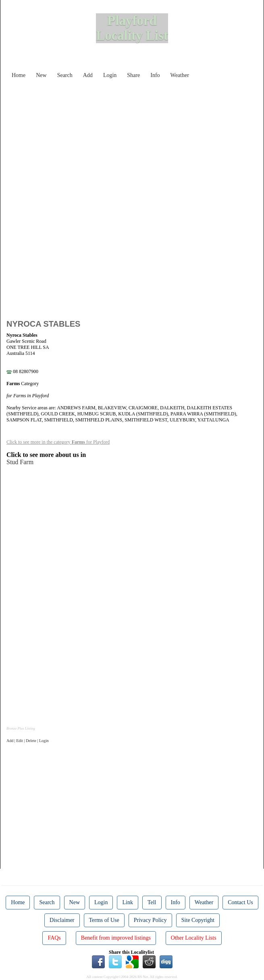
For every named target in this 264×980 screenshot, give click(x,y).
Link (127, 902)
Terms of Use (104, 920)
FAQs (54, 938)
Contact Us (240, 902)
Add (88, 75)
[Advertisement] (138, 139)
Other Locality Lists (194, 938)
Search (65, 75)
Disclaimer (62, 920)
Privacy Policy (150, 920)
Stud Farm (20, 462)
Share (133, 75)
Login (110, 75)
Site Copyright (198, 920)
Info (155, 75)
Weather (180, 75)
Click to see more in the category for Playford (58, 442)
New (41, 75)
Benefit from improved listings (116, 938)
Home (19, 75)
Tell (152, 902)
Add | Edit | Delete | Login (28, 741)
